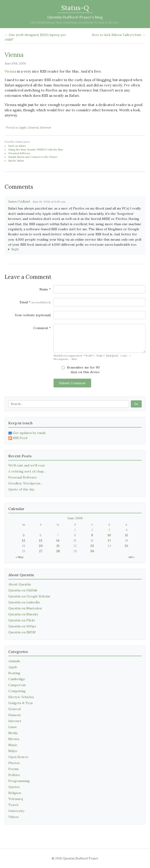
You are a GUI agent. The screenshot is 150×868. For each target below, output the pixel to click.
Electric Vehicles (21, 697)
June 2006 (75, 518)
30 (92, 551)
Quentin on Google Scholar (29, 596)
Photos (14, 763)
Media (13, 733)
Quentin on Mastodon (25, 608)
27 (41, 551)
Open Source (18, 757)
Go (136, 404)
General (33, 128)
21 (58, 546)
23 (92, 546)
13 (41, 541)
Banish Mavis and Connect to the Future (33, 157)
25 (126, 546)
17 (109, 541)
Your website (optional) (33, 315)
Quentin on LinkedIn (24, 602)
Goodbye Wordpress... (25, 483)
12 (24, 541)
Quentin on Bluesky (23, 614)
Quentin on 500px (22, 626)
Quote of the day (21, 489)
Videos (13, 817)
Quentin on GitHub (23, 590)
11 (126, 535)
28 (58, 551)
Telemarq (16, 799)
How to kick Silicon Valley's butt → (119, 35)
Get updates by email (27, 433)
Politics (14, 775)
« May (19, 557)
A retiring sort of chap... (27, 471)
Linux (12, 727)
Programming (19, 781)
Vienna (14, 55)
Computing (17, 691)
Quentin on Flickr (22, 620)
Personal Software (19, 153)
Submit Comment (72, 383)
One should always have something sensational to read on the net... (75, 22)
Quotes (14, 787)
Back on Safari (17, 146)
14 (58, 541)
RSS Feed (18, 438)
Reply (15, 249)
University (16, 811)
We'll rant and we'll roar (27, 465)
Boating (14, 673)
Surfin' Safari (16, 161)
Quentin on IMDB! (22, 632)
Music (13, 745)
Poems (13, 769)
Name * (45, 289)
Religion (15, 793)
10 (109, 535)
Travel (13, 805)
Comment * (42, 328)
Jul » (131, 557)
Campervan (17, 685)
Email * (35, 302)
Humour (15, 715)
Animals (14, 661)
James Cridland (19, 202)
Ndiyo (13, 751)
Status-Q (75, 8)
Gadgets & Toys (21, 703)
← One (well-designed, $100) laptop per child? (35, 37)
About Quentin (19, 584)
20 (41, 546)
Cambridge (17, 679)
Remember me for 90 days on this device (81, 370)
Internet (46, 128)
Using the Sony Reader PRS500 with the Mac (36, 150)
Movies (14, 739)
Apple (23, 128)
